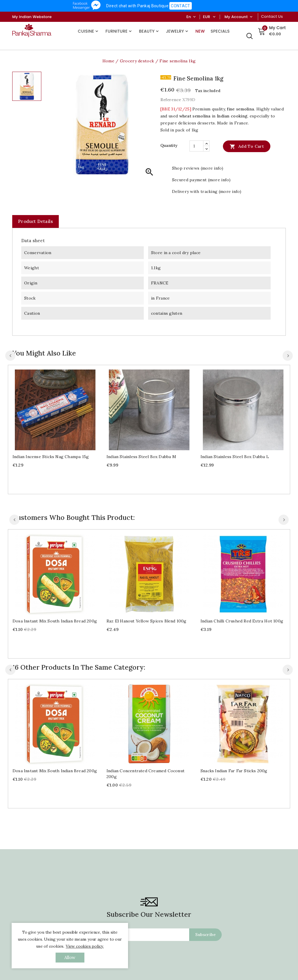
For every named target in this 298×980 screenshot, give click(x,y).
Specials (220, 31)
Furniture (119, 31)
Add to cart (247, 146)
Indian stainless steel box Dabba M (141, 457)
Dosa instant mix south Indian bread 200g (55, 621)
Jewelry (178, 31)
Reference (171, 100)
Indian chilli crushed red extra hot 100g (242, 621)
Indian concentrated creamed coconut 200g (146, 700)
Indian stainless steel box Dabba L (235, 457)
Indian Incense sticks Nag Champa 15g (51, 457)
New (200, 31)
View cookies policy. (85, 946)
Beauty (149, 31)
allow (70, 957)
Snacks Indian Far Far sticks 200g (234, 697)
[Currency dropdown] (214, 17)
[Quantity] (196, 146)
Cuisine (89, 31)
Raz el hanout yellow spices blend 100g (147, 621)
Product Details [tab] (36, 221)
